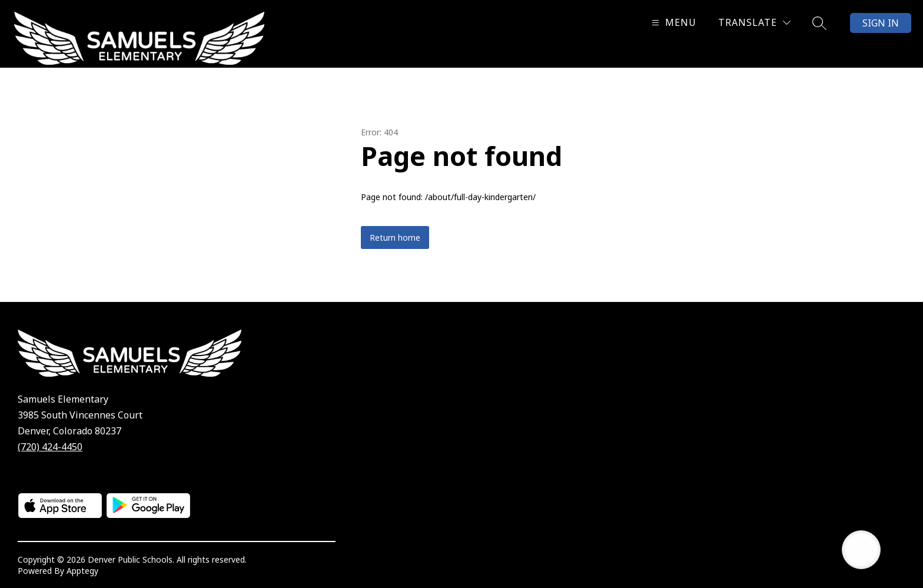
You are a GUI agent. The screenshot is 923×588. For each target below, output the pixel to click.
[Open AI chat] (861, 550)
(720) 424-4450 (50, 447)
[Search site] (819, 23)
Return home (395, 237)
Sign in (881, 23)
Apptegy (82, 571)
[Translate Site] (754, 23)
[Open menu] (673, 23)
